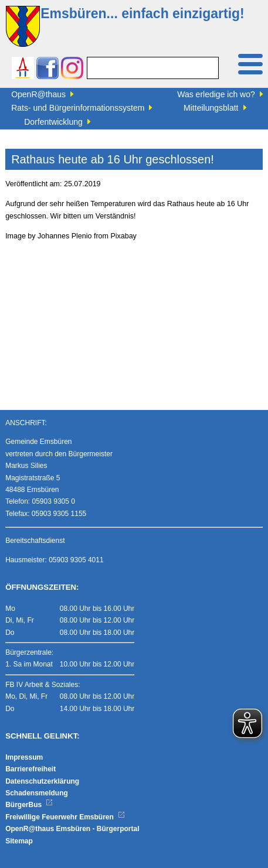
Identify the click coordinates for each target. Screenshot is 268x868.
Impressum (24, 757)
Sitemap (19, 841)
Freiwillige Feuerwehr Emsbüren (65, 817)
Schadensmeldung (37, 793)
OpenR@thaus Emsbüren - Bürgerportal (72, 829)
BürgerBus (29, 805)
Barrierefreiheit (30, 769)
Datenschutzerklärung (42, 781)
